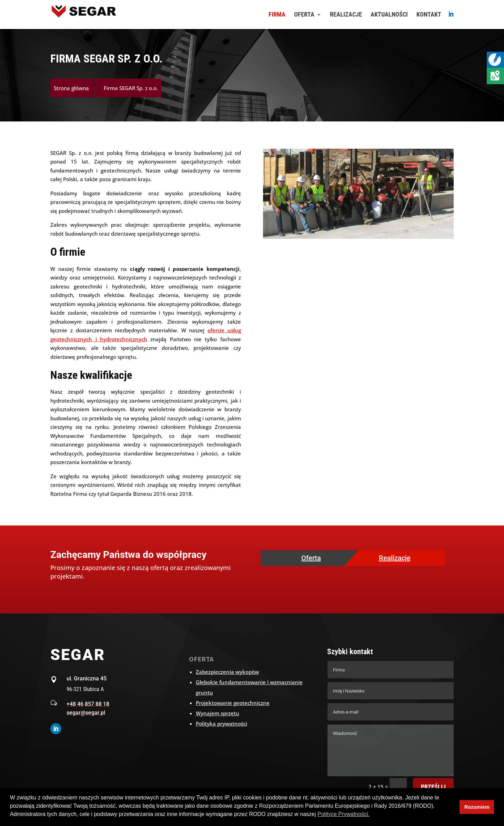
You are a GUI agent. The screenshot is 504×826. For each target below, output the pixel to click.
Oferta (311, 558)
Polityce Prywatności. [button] (344, 814)
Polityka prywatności (221, 724)
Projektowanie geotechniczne (233, 703)
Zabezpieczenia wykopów (227, 672)
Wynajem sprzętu (218, 713)
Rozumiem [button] (477, 807)
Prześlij (433, 787)
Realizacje (395, 558)
